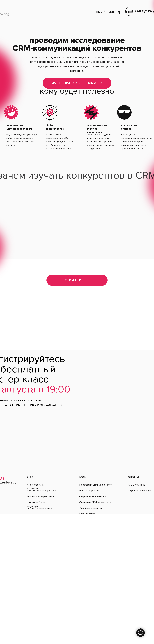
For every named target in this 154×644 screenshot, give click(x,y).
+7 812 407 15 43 (136, 475)
